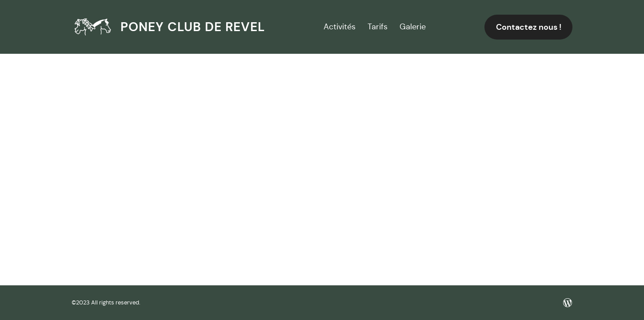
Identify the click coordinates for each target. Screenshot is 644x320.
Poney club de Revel (193, 27)
